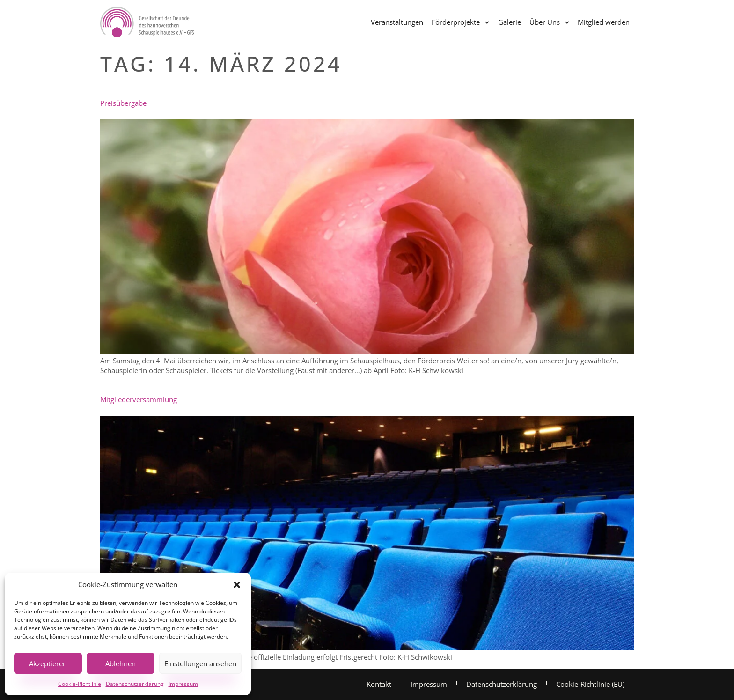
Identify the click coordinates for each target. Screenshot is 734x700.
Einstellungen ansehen (200, 663)
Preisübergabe (123, 103)
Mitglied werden (604, 22)
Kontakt (379, 684)
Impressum (183, 684)
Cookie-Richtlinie (80, 684)
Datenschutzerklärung (135, 684)
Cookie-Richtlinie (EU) (590, 684)
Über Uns (550, 23)
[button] (237, 585)
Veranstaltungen (397, 22)
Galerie (510, 22)
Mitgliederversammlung (139, 399)
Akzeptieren (48, 663)
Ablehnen (121, 663)
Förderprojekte (461, 23)
